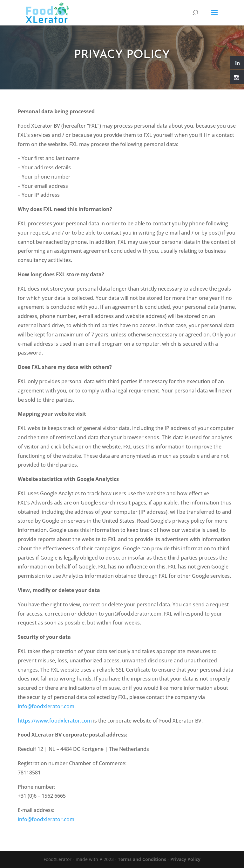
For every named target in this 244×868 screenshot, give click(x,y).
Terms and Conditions (142, 859)
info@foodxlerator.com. (47, 706)
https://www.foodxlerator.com (55, 721)
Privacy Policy (185, 859)
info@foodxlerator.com (46, 819)
